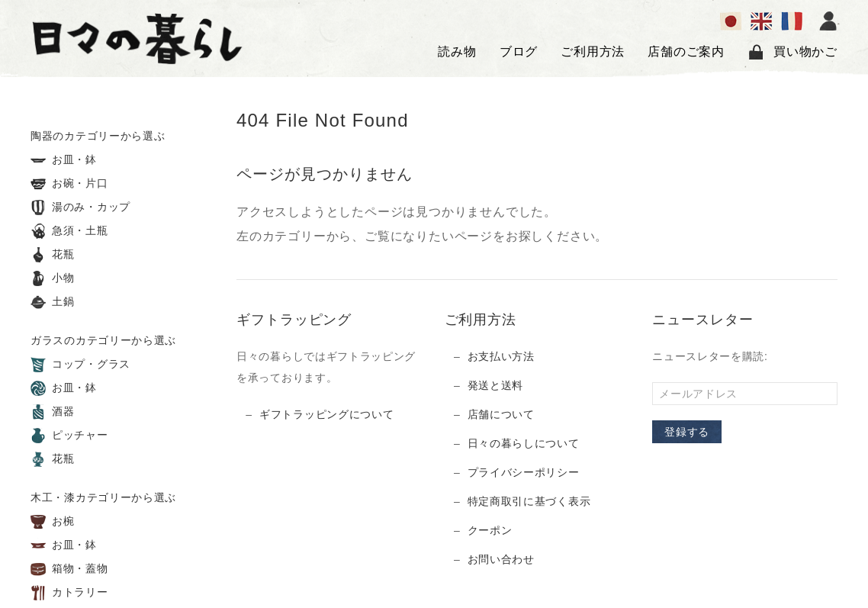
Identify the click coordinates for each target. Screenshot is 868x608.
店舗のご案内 (686, 51)
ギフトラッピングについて (326, 414)
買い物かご (792, 52)
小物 (53, 278)
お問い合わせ (501, 559)
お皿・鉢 (64, 160)
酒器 (53, 412)
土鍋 (53, 302)
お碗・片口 (69, 184)
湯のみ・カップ (80, 207)
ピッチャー (69, 436)
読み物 (457, 51)
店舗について (501, 414)
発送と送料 (496, 385)
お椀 (53, 522)
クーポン (490, 530)
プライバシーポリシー (524, 472)
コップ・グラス (80, 365)
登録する (687, 432)
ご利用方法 (593, 51)
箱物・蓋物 (69, 569)
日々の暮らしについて (524, 443)
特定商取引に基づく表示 (529, 501)
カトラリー (69, 593)
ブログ (519, 51)
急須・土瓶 (69, 231)
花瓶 (53, 255)
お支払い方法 (501, 356)
